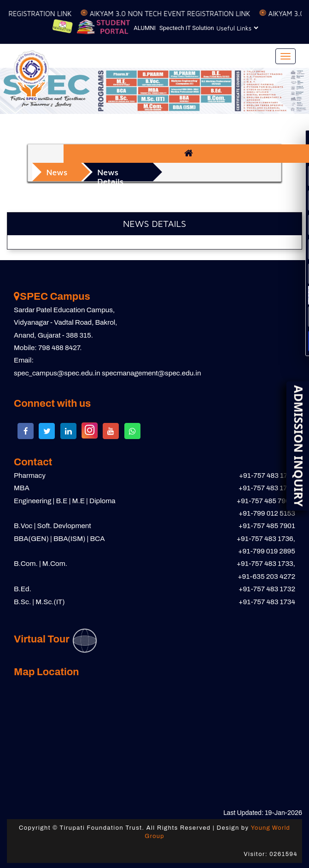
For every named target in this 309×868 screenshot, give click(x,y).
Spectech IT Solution (187, 28)
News (57, 172)
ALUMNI (145, 28)
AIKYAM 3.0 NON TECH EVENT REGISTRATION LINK (175, 14)
